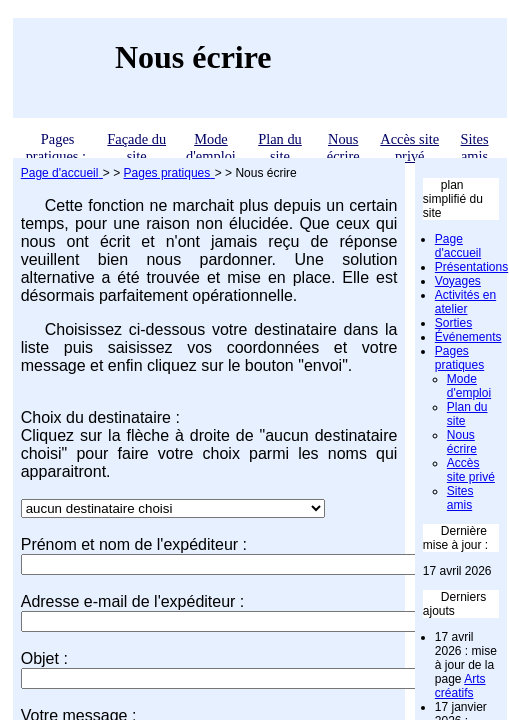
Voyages (458, 281)
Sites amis (475, 147)
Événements (468, 337)
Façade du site (136, 147)
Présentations (471, 267)
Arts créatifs (460, 686)
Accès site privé (409, 147)
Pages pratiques (459, 358)
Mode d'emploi (211, 147)
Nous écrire (343, 147)
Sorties (453, 323)
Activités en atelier (465, 302)
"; (173, 508)
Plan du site (280, 147)
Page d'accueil (458, 246)
